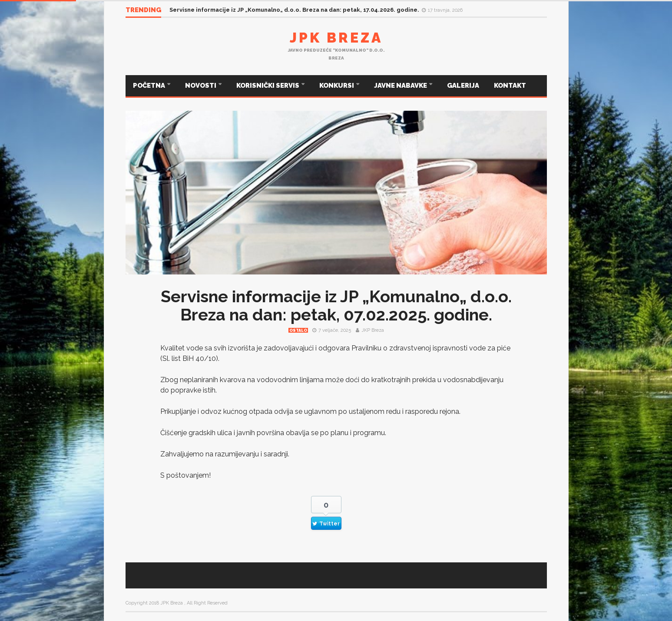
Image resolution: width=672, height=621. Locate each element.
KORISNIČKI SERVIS (268, 86)
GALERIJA (463, 86)
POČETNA (150, 86)
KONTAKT (510, 86)
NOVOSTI (201, 86)
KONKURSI (337, 86)
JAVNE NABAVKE (401, 86)
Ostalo (298, 330)
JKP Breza (373, 330)
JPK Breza (336, 38)
